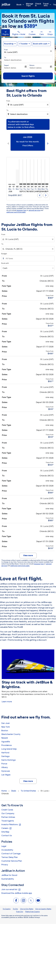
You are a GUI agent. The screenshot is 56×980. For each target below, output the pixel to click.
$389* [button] (30, 26)
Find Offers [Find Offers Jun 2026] (28, 146)
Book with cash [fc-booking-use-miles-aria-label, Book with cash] (40, 44)
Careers (6, 825)
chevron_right (46, 193)
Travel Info (48, 5)
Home (4, 788)
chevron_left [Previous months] (8, 142)
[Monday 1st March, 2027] (43, 181)
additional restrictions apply (16, 209)
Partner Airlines (8, 814)
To (5, 58)
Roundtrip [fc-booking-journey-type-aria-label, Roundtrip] (9, 44)
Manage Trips (30, 5)
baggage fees (22, 208)
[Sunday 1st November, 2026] (28, 181)
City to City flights (27, 906)
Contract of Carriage (11, 851)
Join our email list (11, 887)
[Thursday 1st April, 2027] (47, 181)
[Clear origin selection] (48, 105)
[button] (24, 44)
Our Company (8, 811)
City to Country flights (43, 906)
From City (20, 909)
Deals (14, 788)
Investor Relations (11, 822)
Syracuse (6, 768)
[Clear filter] (51, 51)
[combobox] (28, 105)
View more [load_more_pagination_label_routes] (28, 778)
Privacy (5, 862)
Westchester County (11, 731)
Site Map (5, 829)
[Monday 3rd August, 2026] (17, 174)
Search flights (28, 76)
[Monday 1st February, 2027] (39, 181)
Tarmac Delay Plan (10, 854)
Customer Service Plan (12, 858)
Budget (4, 251)
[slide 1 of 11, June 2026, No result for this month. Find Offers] (28, 142)
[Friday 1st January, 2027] (36, 181)
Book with (5, 260)
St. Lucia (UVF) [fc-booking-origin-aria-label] (11, 52)
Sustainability (8, 876)
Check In (38, 5)
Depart (7, 65)
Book (21, 5)
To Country (7, 906)
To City (15, 906)
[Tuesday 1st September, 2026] (21, 181)
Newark (5, 735)
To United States (28, 788)
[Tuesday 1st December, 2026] (32, 181)
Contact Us (7, 833)
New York (6, 724)
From (6, 50)
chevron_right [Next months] (48, 142)
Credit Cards (7, 807)
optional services (34, 208)
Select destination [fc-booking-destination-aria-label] (13, 60)
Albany (5, 765)
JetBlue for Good (9, 872)
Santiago (6, 754)
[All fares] (29, 256)
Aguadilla (6, 739)
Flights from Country (33, 909)
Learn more (7, 699)
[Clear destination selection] (48, 114)
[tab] (6, 33)
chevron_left (40, 193)
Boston (5, 728)
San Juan (6, 720)
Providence (6, 742)
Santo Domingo (9, 757)
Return (32, 65)
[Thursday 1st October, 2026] (25, 181)
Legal (4, 843)
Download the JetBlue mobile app (17, 890)
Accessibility (7, 847)
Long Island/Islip (9, 746)
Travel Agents (8, 818)
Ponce (4, 761)
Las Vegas (6, 772)
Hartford (5, 750)
